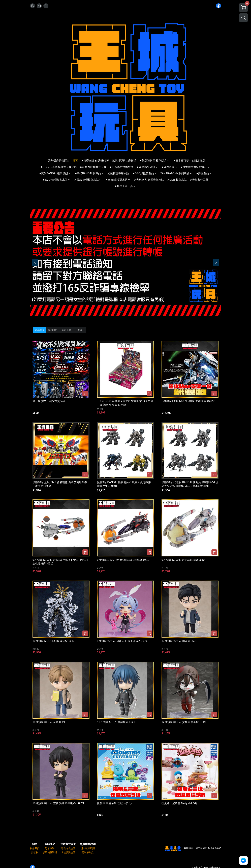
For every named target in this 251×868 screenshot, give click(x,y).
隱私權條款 (88, 852)
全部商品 (50, 844)
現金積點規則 (88, 848)
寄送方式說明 (68, 848)
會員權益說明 (88, 844)
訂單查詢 (50, 848)
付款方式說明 (68, 844)
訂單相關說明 (50, 852)
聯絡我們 (35, 848)
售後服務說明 (68, 852)
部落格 (35, 852)
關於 (35, 844)
